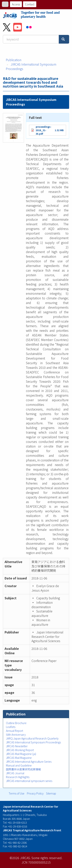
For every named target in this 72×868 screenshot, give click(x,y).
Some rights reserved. (47, 858)
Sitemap (51, 793)
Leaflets (11, 727)
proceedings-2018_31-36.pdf (44, 130)
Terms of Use (17, 793)
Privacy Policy (35, 793)
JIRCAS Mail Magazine (19, 758)
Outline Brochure (16, 723)
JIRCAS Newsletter (17, 746)
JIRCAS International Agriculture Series (29, 762)
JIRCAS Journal (15, 773)
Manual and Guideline (19, 765)
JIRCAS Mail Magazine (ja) (21, 754)
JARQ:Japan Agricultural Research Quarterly (32, 738)
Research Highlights (18, 777)
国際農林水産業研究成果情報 (23, 769)
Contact (30, 4)
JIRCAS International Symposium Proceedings (31, 66)
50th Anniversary (16, 735)
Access (16, 4)
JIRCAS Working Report (20, 750)
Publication (14, 60)
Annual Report (14, 731)
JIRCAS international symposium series (29, 781)
